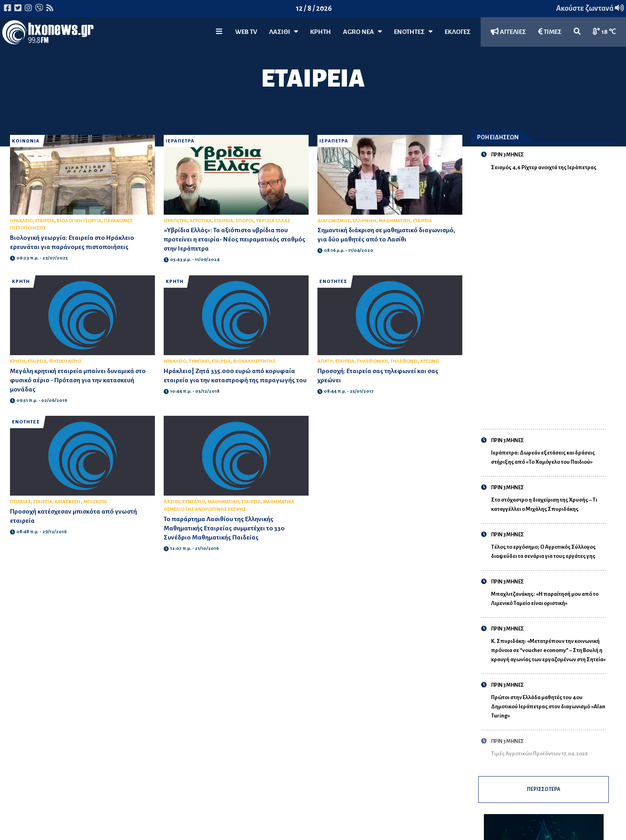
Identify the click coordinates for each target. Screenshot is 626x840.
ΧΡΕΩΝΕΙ (430, 361)
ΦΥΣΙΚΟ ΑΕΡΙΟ (65, 361)
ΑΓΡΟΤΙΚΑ (201, 221)
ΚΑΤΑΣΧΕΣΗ (68, 502)
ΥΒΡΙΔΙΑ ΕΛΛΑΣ (273, 221)
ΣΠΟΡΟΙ (245, 221)
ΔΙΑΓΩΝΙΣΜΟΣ (334, 221)
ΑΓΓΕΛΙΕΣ (508, 32)
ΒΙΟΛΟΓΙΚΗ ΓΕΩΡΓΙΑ (79, 221)
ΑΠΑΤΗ (325, 361)
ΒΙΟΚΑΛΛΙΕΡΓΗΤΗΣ (254, 361)
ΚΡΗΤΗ (321, 32)
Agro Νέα (363, 32)
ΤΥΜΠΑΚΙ (199, 361)
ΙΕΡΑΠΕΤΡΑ (180, 141)
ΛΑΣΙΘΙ (172, 502)
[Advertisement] (549, 295)
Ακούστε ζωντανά (590, 8)
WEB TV (246, 32)
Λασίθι (284, 32)
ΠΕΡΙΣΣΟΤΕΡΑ (543, 792)
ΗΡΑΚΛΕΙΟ (21, 221)
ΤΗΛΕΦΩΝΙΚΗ (372, 361)
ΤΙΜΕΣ (550, 32)
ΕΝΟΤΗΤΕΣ (413, 32)
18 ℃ (604, 32)
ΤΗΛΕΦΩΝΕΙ (404, 361)
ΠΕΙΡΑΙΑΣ (20, 502)
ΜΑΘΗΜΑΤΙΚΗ (395, 221)
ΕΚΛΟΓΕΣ (458, 32)
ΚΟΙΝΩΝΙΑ (26, 141)
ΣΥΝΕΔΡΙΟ (194, 502)
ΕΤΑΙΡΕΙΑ (45, 221)
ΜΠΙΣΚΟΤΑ (95, 502)
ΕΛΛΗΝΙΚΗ (365, 221)
